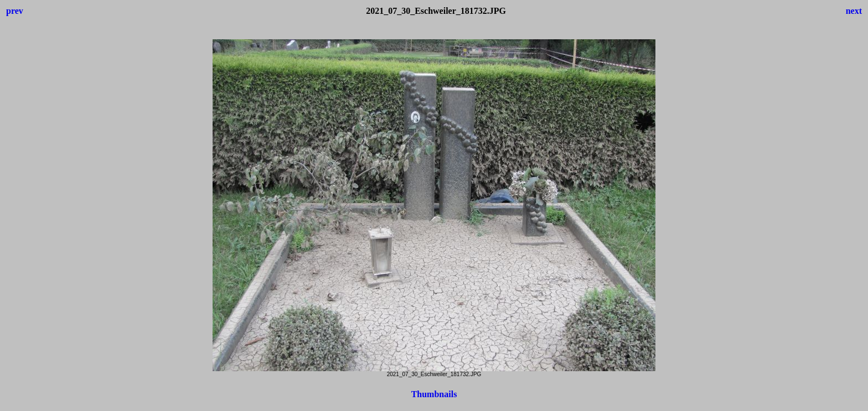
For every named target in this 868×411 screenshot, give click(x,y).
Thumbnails (434, 394)
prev (15, 11)
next (854, 11)
